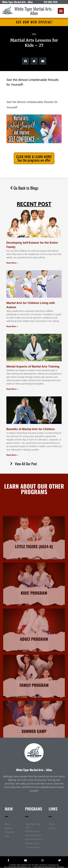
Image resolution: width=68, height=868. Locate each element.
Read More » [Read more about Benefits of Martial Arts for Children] (12, 455)
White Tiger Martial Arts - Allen (34, 11)
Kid (34, 34)
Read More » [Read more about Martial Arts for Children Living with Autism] (12, 326)
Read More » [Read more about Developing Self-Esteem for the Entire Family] (12, 263)
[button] (61, 11)
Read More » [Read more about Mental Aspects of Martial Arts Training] (12, 389)
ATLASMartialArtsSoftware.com (18, 867)
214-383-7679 (51, 2)
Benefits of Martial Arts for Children (31, 429)
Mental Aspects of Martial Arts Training (33, 367)
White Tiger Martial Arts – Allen (34, 770)
